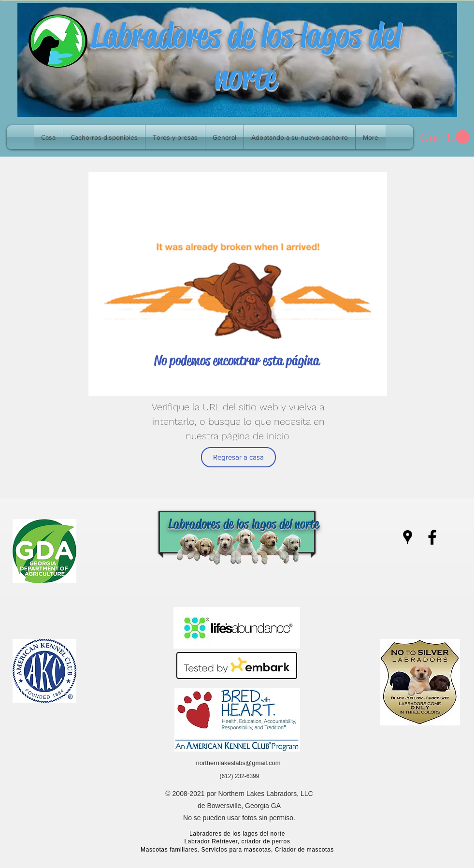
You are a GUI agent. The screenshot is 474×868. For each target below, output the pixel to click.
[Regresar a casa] (238, 457)
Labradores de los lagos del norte (246, 56)
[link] (445, 137)
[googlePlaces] (408, 537)
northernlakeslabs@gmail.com (238, 763)
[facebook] (432, 537)
